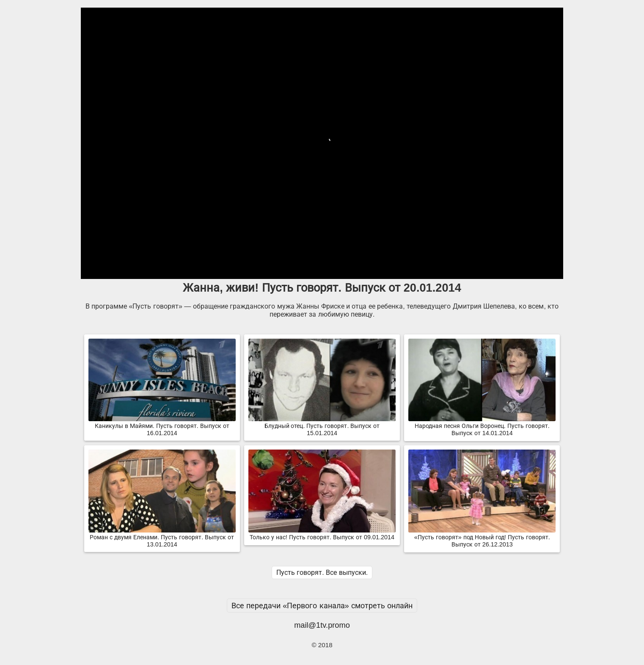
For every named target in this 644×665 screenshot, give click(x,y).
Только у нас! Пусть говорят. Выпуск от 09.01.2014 (322, 534)
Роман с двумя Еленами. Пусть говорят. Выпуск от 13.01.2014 (162, 537)
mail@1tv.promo (322, 625)
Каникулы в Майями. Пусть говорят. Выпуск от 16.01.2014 (162, 426)
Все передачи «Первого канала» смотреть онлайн (322, 606)
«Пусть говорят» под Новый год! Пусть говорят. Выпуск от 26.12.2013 (482, 537)
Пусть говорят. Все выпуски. (322, 573)
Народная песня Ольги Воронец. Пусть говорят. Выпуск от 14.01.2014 (482, 426)
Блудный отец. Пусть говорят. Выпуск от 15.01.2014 (322, 426)
